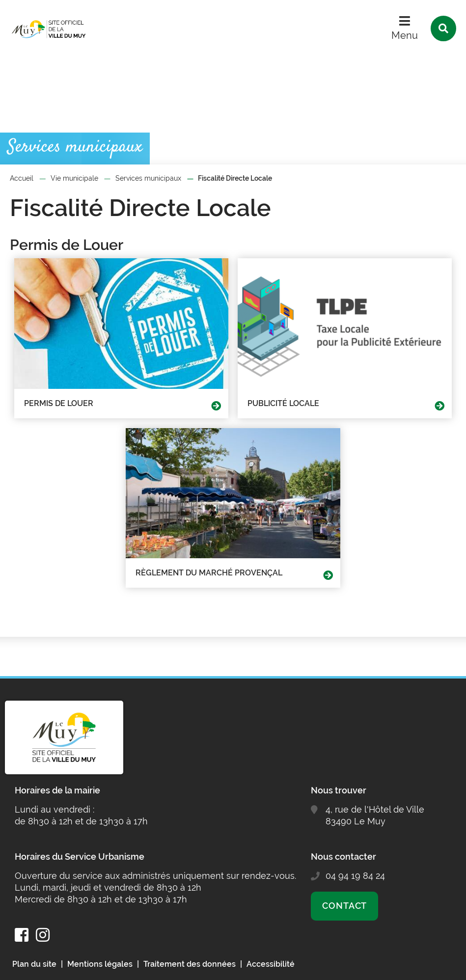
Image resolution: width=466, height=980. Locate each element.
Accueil (22, 178)
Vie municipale (74, 178)
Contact (344, 906)
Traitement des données (190, 964)
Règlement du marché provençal (209, 573)
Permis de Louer (59, 403)
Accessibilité (271, 964)
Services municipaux (148, 178)
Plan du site (34, 964)
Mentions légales (100, 964)
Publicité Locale (283, 403)
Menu (405, 35)
